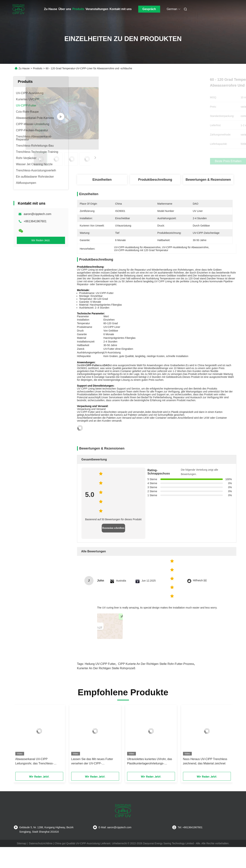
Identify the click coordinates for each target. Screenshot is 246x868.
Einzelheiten (102, 180)
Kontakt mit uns (121, 9)
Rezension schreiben (113, 528)
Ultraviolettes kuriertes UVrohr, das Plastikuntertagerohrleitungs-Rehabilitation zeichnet (150, 762)
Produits (78, 9)
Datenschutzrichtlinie (41, 843)
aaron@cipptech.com (38, 214)
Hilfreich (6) (200, 581)
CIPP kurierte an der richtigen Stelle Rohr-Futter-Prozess (156, 664)
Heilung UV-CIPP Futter (100, 664)
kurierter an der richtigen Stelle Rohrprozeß (106, 668)
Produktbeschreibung (155, 180)
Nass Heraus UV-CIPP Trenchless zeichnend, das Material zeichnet (205, 761)
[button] (22, 740)
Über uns (65, 9)
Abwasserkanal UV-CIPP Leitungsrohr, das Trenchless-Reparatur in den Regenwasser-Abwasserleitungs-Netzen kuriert (36, 762)
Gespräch (149, 9)
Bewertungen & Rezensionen (208, 180)
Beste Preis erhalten (176, 161)
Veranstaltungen (97, 9)
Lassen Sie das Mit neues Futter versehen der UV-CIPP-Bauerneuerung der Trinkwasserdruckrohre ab (92, 762)
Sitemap (21, 843)
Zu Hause (51, 9)
